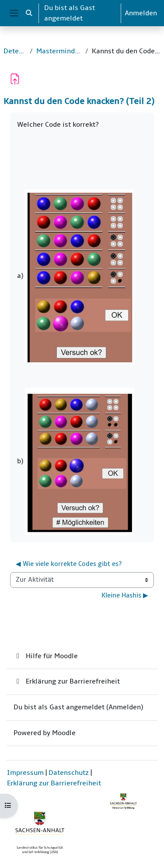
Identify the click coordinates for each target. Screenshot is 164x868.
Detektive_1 (15, 51)
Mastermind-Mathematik (59, 51)
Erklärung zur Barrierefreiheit (67, 681)
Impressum (25, 773)
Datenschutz (69, 773)
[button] (29, 13)
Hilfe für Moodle (46, 656)
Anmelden (141, 13)
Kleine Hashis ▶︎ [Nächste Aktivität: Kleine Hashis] (125, 595)
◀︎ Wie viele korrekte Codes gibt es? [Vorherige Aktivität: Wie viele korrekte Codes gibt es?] (69, 564)
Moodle (64, 733)
